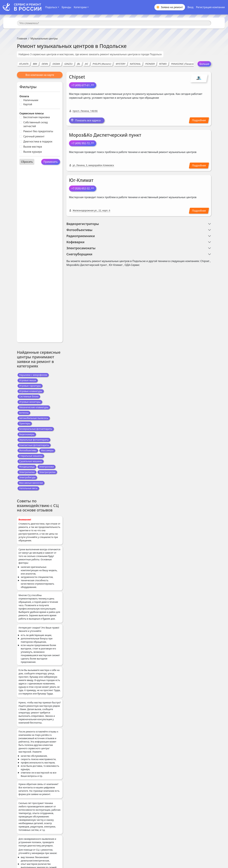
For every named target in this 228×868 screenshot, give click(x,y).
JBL (79, 64)
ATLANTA (24, 64)
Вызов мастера (33, 147)
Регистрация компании (210, 7)
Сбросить (27, 162)
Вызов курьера (33, 152)
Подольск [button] (51, 7)
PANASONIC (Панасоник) (184, 64)
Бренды (66, 7)
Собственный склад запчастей (36, 124)
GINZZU (69, 64)
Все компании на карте (40, 75)
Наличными (31, 100)
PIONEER (150, 64)
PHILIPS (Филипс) (102, 64)
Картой (28, 104)
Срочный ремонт (34, 136)
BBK (35, 64)
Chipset (77, 77)
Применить (51, 162)
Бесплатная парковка (37, 117)
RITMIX (163, 64)
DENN (45, 64)
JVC (87, 64)
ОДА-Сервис (132, 265)
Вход (190, 7)
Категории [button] (80, 7)
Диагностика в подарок (38, 141)
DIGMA (56, 64)
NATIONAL (135, 64)
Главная (22, 38)
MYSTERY (121, 64)
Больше (204, 64)
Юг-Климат (81, 180)
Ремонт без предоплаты (38, 131)
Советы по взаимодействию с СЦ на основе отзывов (38, 505)
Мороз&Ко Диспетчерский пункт (105, 135)
